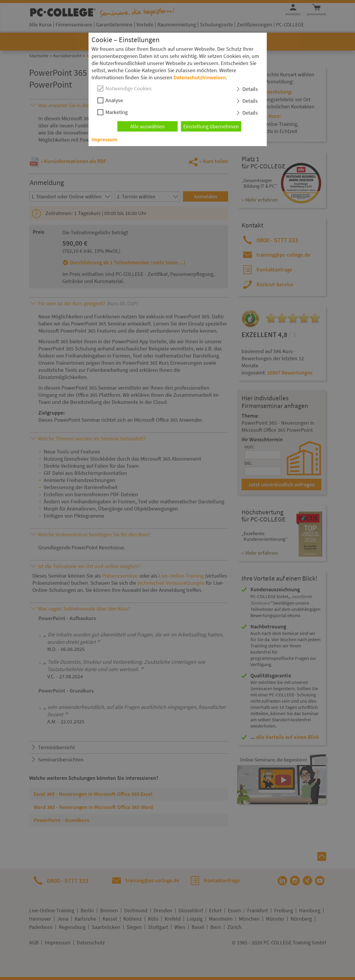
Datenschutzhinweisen (200, 77)
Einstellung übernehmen (211, 126)
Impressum (104, 139)
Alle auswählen (147, 126)
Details (250, 89)
